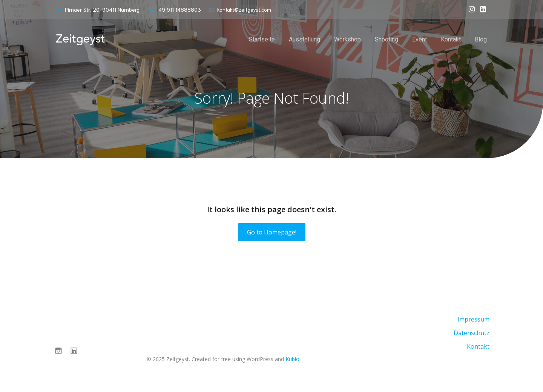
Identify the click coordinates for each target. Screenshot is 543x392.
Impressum (473, 319)
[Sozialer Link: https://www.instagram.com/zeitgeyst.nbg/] (470, 9)
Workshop (347, 39)
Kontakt (451, 39)
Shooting (387, 39)
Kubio (292, 359)
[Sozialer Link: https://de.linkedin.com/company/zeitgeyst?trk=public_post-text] (481, 9)
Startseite (262, 39)
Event (420, 39)
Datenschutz (472, 333)
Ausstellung (304, 39)
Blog (481, 39)
